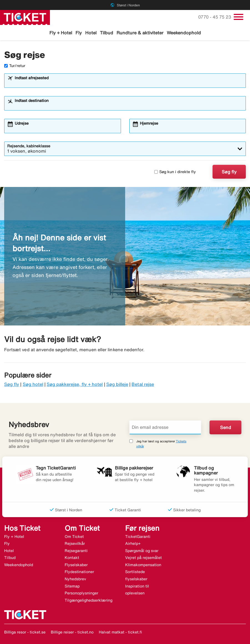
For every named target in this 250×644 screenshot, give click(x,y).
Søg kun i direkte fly (175, 172)
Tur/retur (15, 66)
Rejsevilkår (75, 543)
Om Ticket (74, 537)
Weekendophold (184, 33)
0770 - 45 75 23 (215, 17)
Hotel (91, 33)
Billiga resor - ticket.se (25, 632)
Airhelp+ (133, 543)
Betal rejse (143, 384)
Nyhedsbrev (75, 579)
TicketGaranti (138, 537)
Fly (79, 33)
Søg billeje (117, 384)
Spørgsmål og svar (142, 551)
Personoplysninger (81, 593)
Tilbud (107, 33)
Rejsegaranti (76, 551)
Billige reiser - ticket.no (72, 632)
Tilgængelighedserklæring (89, 600)
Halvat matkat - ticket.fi (120, 632)
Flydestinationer (79, 572)
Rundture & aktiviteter (140, 33)
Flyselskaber (76, 565)
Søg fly (229, 172)
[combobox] (129, 83)
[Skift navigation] (238, 17)
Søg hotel (33, 384)
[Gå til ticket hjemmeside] (25, 17)
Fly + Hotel (61, 33)
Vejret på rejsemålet (143, 558)
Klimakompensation (143, 565)
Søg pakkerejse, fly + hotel (75, 384)
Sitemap (72, 586)
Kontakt (72, 558)
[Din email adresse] (165, 427)
